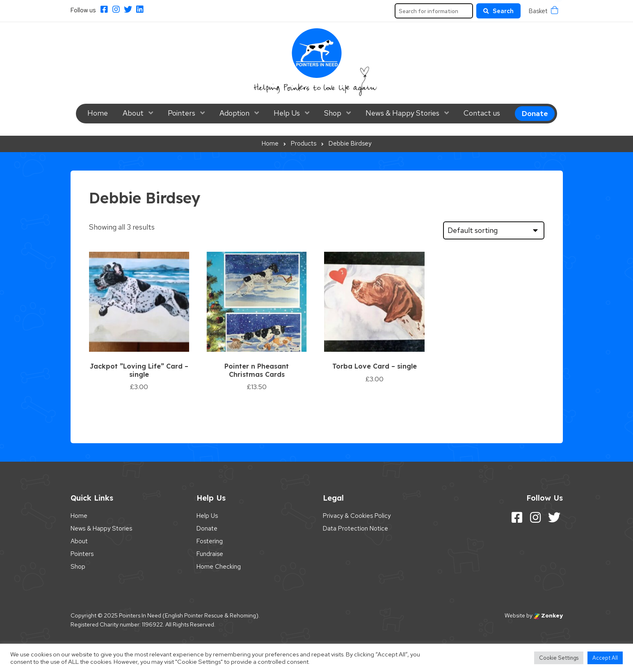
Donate (535, 113)
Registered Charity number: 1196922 (117, 624)
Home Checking (219, 567)
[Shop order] (494, 230)
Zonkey (548, 615)
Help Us (287, 113)
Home (98, 113)
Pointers (182, 113)
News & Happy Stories (402, 113)
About (133, 113)
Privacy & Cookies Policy (357, 516)
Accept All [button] (605, 658)
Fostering (210, 541)
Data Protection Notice (355, 528)
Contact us (482, 113)
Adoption (234, 113)
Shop (333, 113)
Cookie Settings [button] (559, 658)
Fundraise (210, 554)
